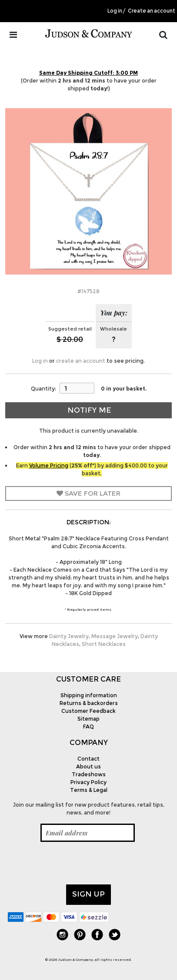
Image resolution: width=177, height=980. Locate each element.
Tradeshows (89, 774)
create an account (81, 361)
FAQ (88, 727)
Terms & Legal (89, 790)
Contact (88, 759)
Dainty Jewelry (69, 636)
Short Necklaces (104, 644)
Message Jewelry (115, 636)
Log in (115, 11)
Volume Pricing (49, 465)
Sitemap (88, 719)
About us (88, 766)
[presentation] (73, 863)
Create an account (152, 11)
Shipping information (89, 695)
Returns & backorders (89, 703)
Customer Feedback (88, 711)
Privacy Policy (88, 782)
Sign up (88, 894)
